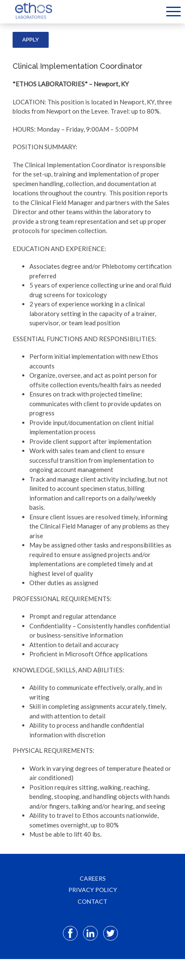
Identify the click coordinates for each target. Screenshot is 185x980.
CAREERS (93, 878)
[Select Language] (153, 11)
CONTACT (92, 901)
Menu (173, 12)
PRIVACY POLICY (93, 890)
